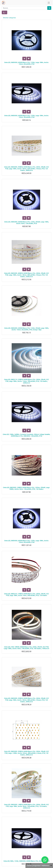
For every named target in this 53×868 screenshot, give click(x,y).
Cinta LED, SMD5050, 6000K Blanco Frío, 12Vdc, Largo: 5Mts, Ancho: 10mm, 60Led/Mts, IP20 (26, 63)
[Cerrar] (51, 866)
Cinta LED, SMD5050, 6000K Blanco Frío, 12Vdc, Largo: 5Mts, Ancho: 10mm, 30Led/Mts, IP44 (26, 116)
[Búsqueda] (49, 8)
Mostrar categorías (9, 18)
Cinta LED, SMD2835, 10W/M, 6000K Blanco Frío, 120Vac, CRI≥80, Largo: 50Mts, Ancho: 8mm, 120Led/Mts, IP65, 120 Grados (26, 488)
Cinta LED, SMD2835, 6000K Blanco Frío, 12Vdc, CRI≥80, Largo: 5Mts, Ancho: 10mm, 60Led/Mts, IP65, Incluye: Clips (27, 329)
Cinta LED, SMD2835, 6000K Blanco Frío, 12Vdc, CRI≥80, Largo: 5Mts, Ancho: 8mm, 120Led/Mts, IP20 (27, 223)
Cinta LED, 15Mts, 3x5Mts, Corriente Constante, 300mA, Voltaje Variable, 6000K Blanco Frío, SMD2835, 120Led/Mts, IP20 (26, 435)
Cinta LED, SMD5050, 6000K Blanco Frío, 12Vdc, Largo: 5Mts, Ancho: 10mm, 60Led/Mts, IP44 (26, 542)
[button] (4, 12)
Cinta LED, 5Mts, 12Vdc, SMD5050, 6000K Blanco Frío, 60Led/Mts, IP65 (27, 861)
